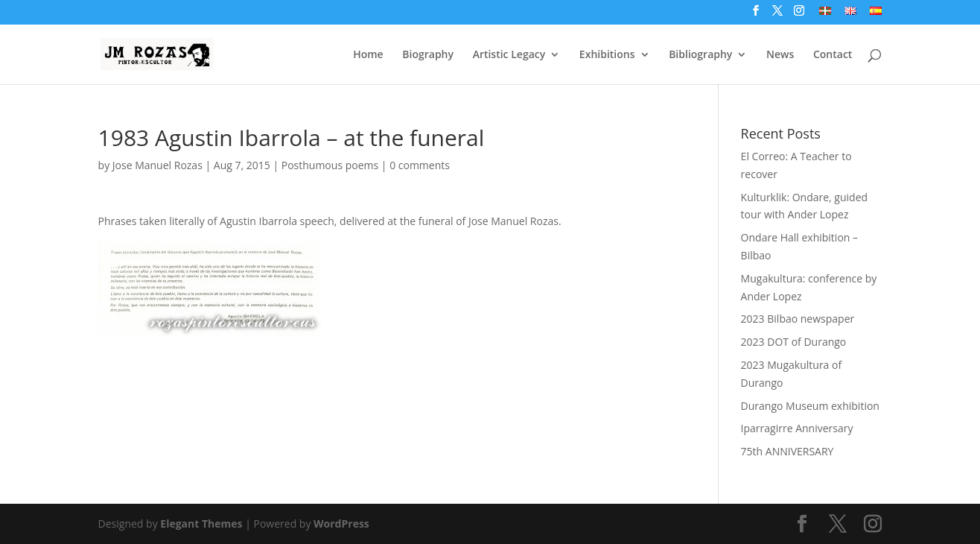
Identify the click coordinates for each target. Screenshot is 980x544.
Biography (428, 55)
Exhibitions (607, 55)
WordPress (341, 524)
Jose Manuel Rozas (157, 165)
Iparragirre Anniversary (797, 428)
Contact (833, 55)
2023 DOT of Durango (794, 342)
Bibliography (700, 55)
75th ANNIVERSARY (787, 451)
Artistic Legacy (509, 55)
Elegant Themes (201, 524)
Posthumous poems (330, 165)
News (780, 55)
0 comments (420, 165)
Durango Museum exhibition (810, 406)
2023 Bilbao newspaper (798, 319)
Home (368, 55)
